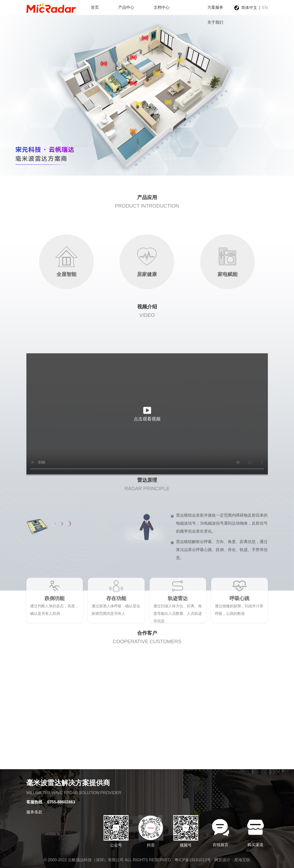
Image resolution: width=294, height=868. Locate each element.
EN (265, 8)
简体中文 (249, 8)
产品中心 (126, 7)
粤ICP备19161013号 (193, 860)
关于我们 (215, 22)
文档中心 (162, 7)
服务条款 (34, 812)
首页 (95, 7)
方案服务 (215, 7)
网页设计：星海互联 (232, 860)
